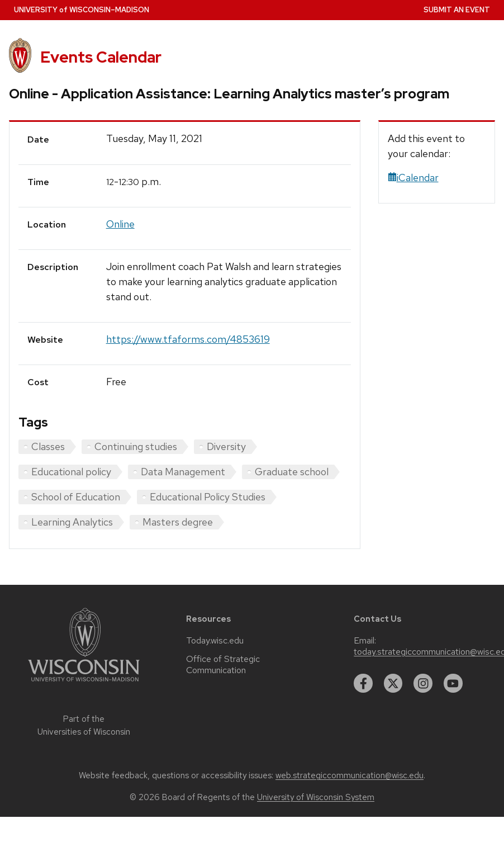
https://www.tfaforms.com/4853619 (188, 339)
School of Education (76, 497)
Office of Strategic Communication (223, 665)
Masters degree (178, 522)
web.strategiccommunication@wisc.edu (350, 775)
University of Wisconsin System (316, 797)
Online (120, 224)
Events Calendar (101, 57)
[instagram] (423, 683)
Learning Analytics (72, 522)
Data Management (183, 472)
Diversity (226, 446)
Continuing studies (136, 446)
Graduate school (292, 472)
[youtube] (453, 683)
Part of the (84, 725)
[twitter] (393, 683)
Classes (48, 446)
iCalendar (413, 178)
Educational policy (71, 472)
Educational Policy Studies (208, 497)
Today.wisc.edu (215, 641)
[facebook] (363, 683)
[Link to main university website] (84, 683)
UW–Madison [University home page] (82, 10)
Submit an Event (457, 10)
